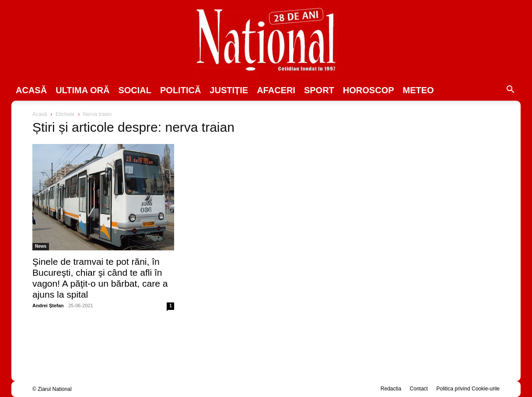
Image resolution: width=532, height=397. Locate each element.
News (41, 246)
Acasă (31, 90)
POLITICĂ (180, 90)
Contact (419, 389)
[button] (510, 91)
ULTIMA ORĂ (82, 90)
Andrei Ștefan (48, 306)
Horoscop (369, 90)
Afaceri (276, 90)
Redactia (391, 389)
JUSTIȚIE (229, 90)
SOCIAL (135, 90)
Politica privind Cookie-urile (468, 389)
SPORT (319, 90)
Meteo (418, 90)
